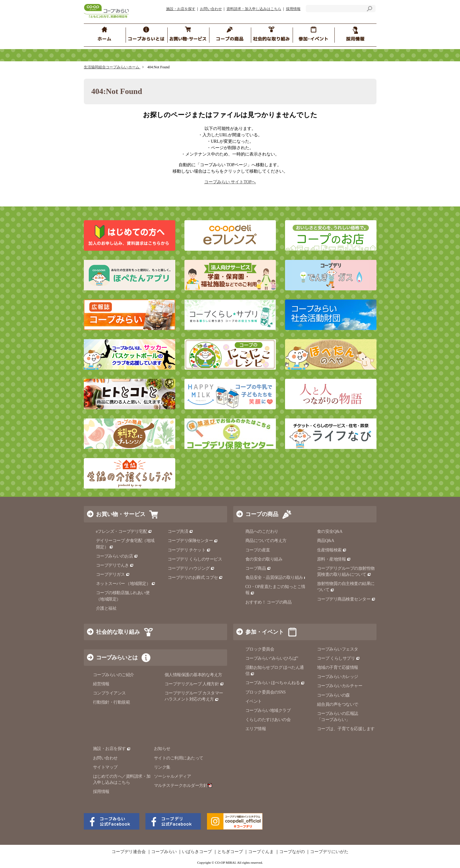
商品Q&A (326, 541)
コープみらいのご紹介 (114, 675)
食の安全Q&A (330, 531)
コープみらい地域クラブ (268, 710)
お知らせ (162, 749)
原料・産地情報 (334, 559)
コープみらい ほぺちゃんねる (275, 683)
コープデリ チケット (189, 550)
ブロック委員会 (260, 649)
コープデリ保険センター (193, 541)
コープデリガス (113, 574)
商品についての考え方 (266, 541)
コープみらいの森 (333, 695)
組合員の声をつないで (338, 704)
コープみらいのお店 (117, 556)
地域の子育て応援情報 (338, 667)
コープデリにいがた (329, 852)
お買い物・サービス (121, 514)
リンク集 (162, 767)
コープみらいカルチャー (340, 686)
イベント (254, 701)
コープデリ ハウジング (191, 568)
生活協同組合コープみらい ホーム (112, 67)
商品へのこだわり (262, 531)
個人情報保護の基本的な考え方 (193, 675)
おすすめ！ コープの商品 (269, 602)
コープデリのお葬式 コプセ (195, 577)
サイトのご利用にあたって (179, 758)
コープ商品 (258, 568)
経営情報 (101, 684)
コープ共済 (180, 531)
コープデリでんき (115, 565)
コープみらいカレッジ (338, 677)
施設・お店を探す (181, 9)
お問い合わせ (211, 9)
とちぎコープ (230, 852)
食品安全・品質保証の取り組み (277, 577)
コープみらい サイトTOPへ (230, 182)
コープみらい (164, 852)
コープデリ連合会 (129, 852)
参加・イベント (265, 632)
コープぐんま (261, 852)
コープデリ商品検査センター (346, 599)
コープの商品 (262, 514)
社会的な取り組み (118, 632)
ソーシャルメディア (173, 776)
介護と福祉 (106, 608)
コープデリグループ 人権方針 (194, 684)
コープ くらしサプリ (339, 658)
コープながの (292, 852)
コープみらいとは (117, 658)
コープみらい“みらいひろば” (272, 658)
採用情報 (293, 9)
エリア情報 (256, 729)
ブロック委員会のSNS (266, 692)
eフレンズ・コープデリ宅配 (124, 531)
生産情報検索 (332, 550)
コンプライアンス (109, 693)
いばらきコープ (197, 852)
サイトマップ (105, 767)
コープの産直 (258, 550)
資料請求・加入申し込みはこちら (254, 9)
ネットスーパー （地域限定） (126, 584)
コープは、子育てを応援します (346, 729)
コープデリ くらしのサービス (195, 559)
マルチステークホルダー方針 (183, 786)
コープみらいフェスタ (338, 649)
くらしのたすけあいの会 (268, 720)
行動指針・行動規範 (112, 702)
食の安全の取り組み (264, 559)
